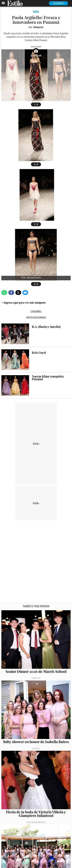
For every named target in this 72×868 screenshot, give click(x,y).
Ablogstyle (38, 27)
